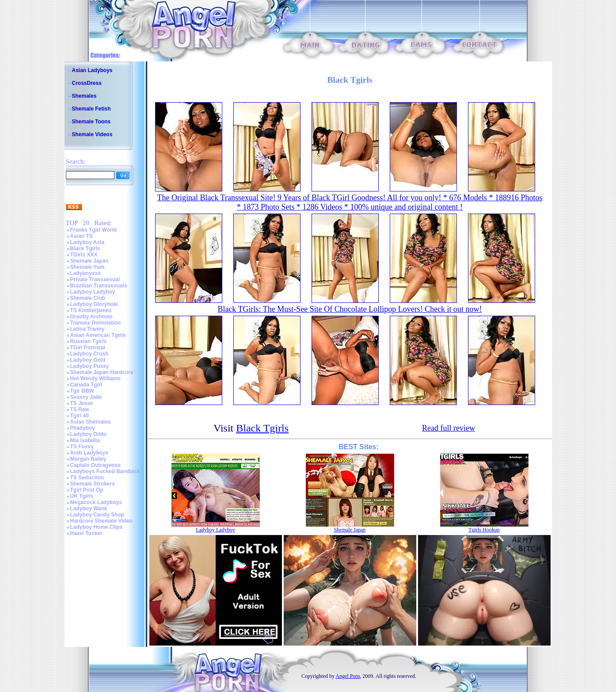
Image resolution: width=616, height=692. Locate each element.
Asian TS (82, 236)
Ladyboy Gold (88, 360)
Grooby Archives (91, 317)
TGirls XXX (84, 255)
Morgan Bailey (88, 459)
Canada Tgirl (86, 385)
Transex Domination (96, 323)
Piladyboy (83, 428)
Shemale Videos (92, 134)
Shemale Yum (87, 267)
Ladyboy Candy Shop (97, 515)
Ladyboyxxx (86, 273)
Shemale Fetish (91, 109)
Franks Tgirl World (94, 230)
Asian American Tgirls (98, 335)
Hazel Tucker (86, 533)
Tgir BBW (82, 391)
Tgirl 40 (80, 416)
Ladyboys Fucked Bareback (105, 471)
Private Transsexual (95, 279)
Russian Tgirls (89, 341)
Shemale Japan (89, 261)
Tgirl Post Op (87, 490)
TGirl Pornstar (88, 348)
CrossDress (87, 83)
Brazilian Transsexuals (99, 286)
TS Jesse (82, 403)
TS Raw (80, 409)
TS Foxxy (82, 447)
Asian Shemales (91, 422)
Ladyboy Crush (89, 354)
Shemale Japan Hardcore (102, 372)
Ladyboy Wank (89, 508)
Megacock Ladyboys (96, 502)
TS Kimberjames (91, 310)
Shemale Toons (91, 122)
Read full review (449, 428)
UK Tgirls (82, 496)
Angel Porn (348, 676)
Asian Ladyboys (92, 70)
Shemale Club (88, 298)
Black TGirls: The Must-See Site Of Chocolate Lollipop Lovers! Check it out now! (350, 309)
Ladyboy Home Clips (97, 527)
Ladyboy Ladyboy (93, 292)
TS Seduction (87, 478)
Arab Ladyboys (89, 453)
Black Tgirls (85, 249)
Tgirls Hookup (484, 530)
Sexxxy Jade (86, 397)
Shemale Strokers (93, 484)
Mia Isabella (85, 440)
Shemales (84, 96)
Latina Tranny (87, 329)
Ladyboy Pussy (90, 366)
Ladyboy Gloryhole (94, 304)
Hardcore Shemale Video (101, 521)
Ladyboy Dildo (89, 434)
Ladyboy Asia (87, 242)
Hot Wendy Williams (95, 378)
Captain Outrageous (96, 465)
